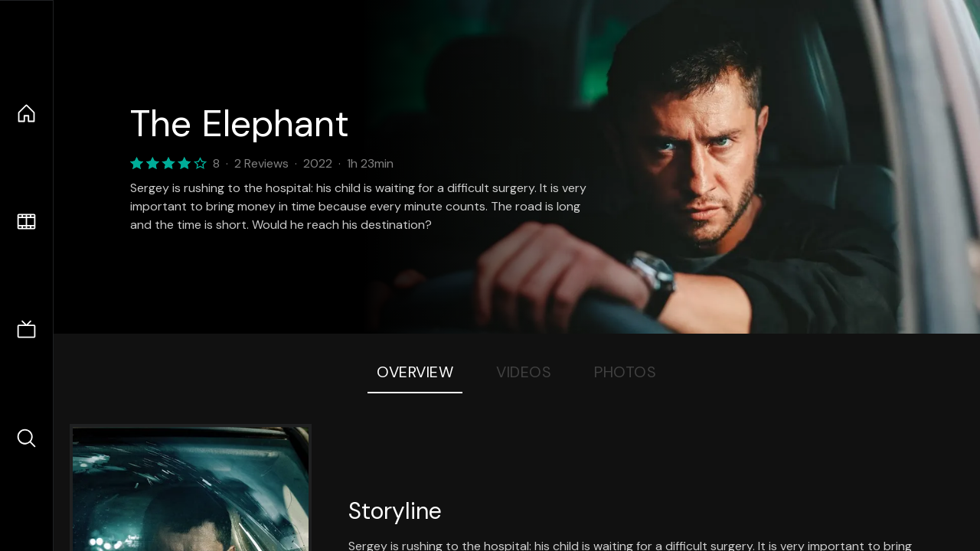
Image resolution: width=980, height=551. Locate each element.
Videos (524, 372)
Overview (415, 372)
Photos (625, 372)
